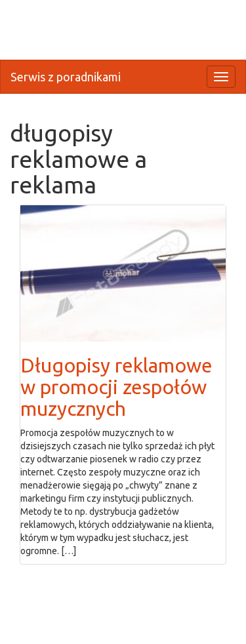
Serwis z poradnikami (66, 77)
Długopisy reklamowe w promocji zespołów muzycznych (116, 387)
